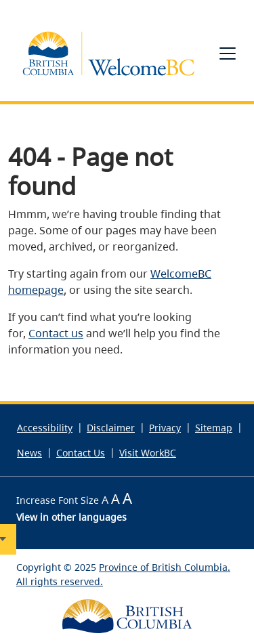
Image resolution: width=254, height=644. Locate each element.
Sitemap (214, 428)
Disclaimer (111, 428)
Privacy (165, 428)
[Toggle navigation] (228, 53)
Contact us (56, 333)
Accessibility (45, 428)
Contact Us (81, 453)
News (29, 453)
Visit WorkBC (148, 453)
